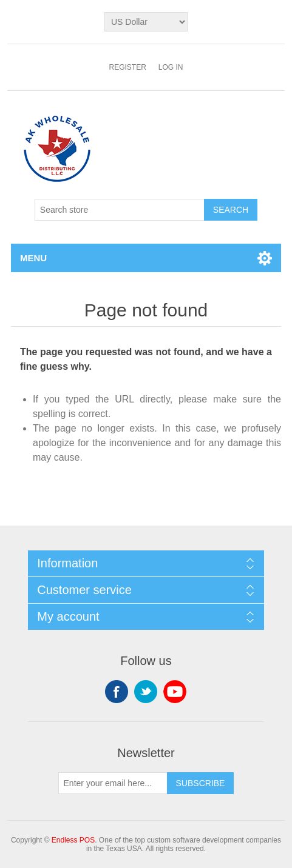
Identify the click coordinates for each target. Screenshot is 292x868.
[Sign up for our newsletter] (113, 783)
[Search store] (120, 210)
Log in (171, 67)
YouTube (175, 692)
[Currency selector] (146, 22)
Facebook (117, 692)
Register (127, 67)
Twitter (146, 692)
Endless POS (73, 840)
